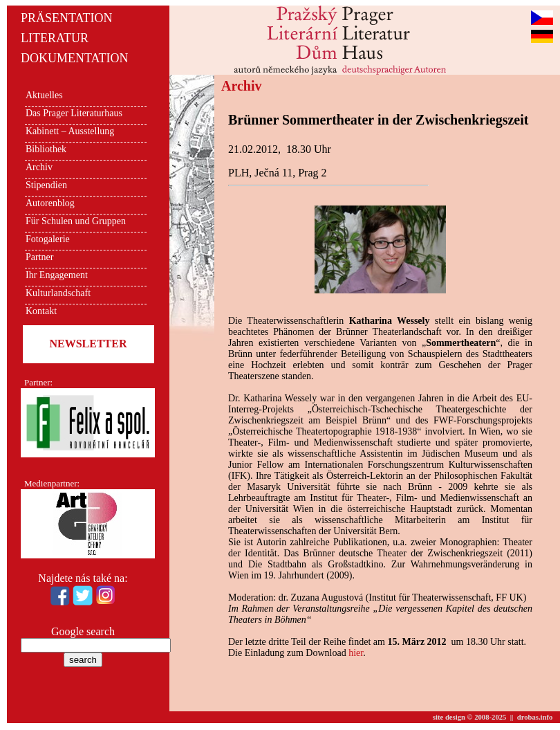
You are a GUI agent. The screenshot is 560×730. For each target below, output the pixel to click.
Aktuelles (44, 95)
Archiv (39, 167)
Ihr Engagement (57, 275)
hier (356, 653)
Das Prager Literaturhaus (74, 113)
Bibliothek (46, 149)
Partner (39, 257)
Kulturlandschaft (58, 293)
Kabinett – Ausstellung (70, 131)
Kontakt (41, 311)
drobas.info (535, 717)
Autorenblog (50, 203)
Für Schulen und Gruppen (76, 221)
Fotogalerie (48, 239)
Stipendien (46, 185)
